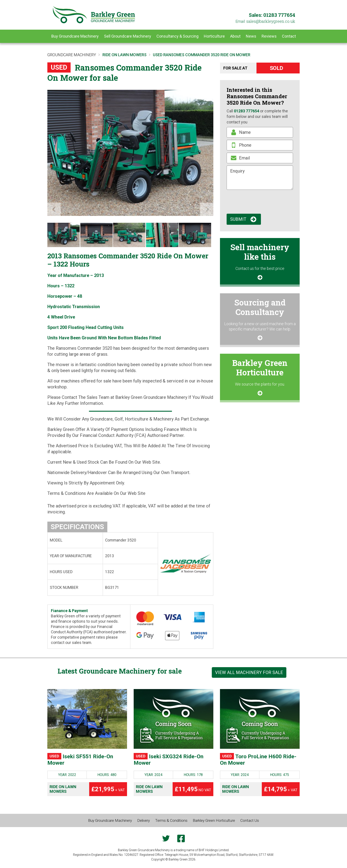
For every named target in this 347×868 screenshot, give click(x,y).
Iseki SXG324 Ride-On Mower (173, 761)
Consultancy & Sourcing (177, 36)
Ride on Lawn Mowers (63, 791)
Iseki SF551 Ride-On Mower (84, 761)
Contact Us (254, 822)
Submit (238, 219)
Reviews (269, 36)
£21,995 (108, 791)
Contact (289, 36)
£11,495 (193, 791)
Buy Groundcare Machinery (75, 36)
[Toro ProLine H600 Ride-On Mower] (260, 719)
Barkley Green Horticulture (216, 822)
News (251, 36)
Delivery (143, 822)
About (235, 36)
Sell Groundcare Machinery (128, 36)
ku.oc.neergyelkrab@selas (271, 21)
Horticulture (214, 36)
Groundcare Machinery (72, 55)
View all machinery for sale (249, 672)
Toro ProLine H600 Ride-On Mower (255, 761)
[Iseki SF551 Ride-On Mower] (87, 719)
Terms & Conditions (172, 822)
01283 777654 (279, 15)
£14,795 (281, 791)
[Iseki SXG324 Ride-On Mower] (173, 719)
